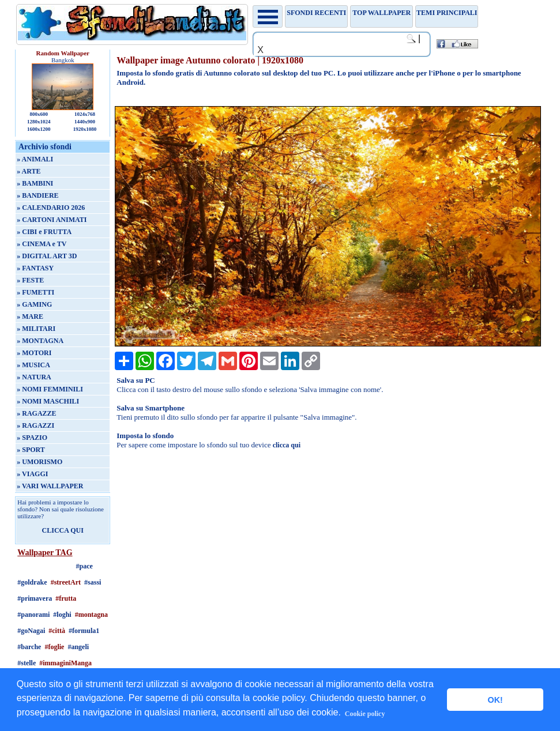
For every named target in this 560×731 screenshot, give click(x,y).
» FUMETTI (35, 292)
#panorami (33, 615)
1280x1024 (39, 122)
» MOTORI (34, 353)
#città (57, 631)
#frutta (66, 598)
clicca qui (287, 445)
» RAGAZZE (36, 413)
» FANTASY (35, 268)
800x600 (39, 114)
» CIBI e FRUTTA (44, 232)
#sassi (93, 582)
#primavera (35, 598)
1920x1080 (85, 129)
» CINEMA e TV (42, 244)
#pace (84, 566)
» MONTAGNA (40, 341)
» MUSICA (33, 365)
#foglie (54, 647)
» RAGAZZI (35, 425)
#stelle (27, 663)
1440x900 (85, 122)
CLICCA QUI (63, 530)
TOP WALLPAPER (382, 13)
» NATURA (34, 377)
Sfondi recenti (316, 13)
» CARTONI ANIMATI (52, 220)
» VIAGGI (32, 474)
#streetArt (66, 582)
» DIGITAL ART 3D (47, 256)
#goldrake (32, 582)
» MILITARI (36, 329)
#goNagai (31, 631)
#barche (29, 647)
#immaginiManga (65, 663)
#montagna (91, 615)
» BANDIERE (37, 195)
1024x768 (85, 114)
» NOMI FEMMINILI (50, 389)
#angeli (78, 647)
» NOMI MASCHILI (48, 401)
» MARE (30, 316)
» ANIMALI (35, 159)
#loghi (62, 615)
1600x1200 (39, 129)
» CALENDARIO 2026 (51, 208)
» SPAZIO (32, 438)
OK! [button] (495, 700)
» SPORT (31, 450)
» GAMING (34, 304)
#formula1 (84, 631)
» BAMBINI (35, 183)
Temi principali (447, 13)
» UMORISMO (40, 462)
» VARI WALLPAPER (50, 486)
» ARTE (29, 171)
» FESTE (30, 280)
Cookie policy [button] (365, 714)
